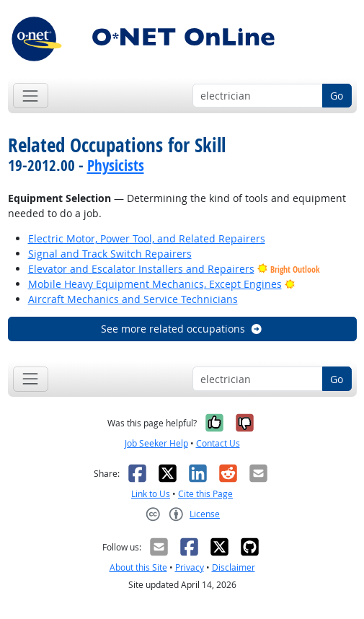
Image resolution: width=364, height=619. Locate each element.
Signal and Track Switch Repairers (110, 254)
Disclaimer (234, 567)
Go (337, 96)
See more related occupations (182, 329)
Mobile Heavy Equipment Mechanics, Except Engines (155, 284)
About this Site (138, 567)
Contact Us (218, 443)
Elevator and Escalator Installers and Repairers (141, 269)
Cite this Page (205, 494)
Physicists (116, 165)
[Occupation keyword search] (258, 96)
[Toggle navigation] (31, 96)
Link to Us (151, 494)
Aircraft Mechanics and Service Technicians (133, 299)
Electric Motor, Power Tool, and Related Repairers (147, 238)
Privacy (190, 567)
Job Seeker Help (156, 443)
